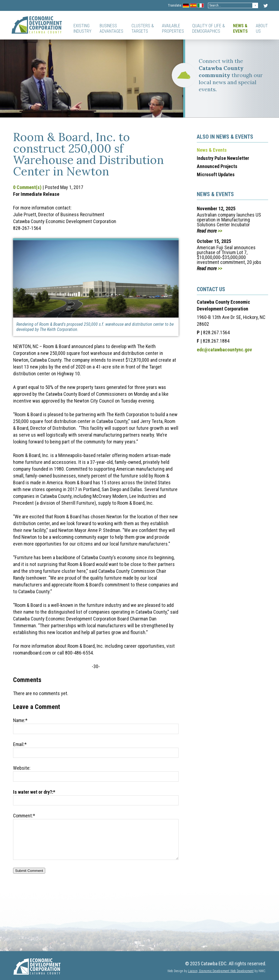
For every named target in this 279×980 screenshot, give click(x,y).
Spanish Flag (193, 6)
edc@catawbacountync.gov (224, 350)
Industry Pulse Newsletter (223, 158)
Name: (20, 720)
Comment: (24, 816)
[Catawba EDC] (37, 25)
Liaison (193, 971)
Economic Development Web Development (226, 971)
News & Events (212, 150)
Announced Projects (217, 166)
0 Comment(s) (27, 187)
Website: (22, 768)
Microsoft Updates (216, 174)
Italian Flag (201, 6)
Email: (20, 744)
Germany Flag (186, 6)
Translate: (175, 5)
